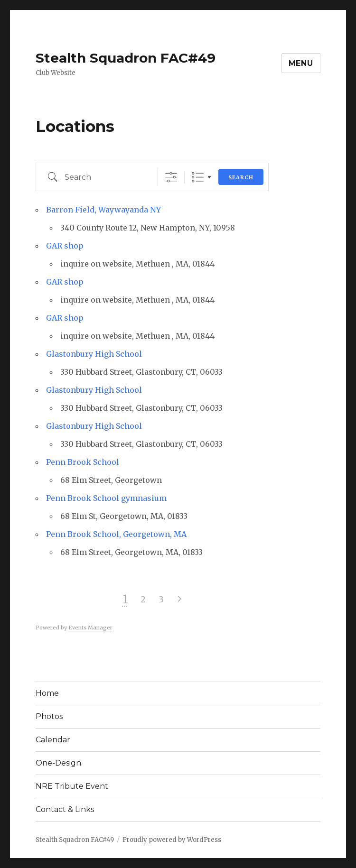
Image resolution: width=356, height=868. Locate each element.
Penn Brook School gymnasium (106, 498)
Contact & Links (65, 809)
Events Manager (90, 628)
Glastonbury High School (94, 354)
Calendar (53, 740)
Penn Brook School (83, 462)
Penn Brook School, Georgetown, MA (116, 534)
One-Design (58, 763)
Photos (49, 716)
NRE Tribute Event (72, 786)
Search (241, 177)
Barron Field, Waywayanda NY (103, 210)
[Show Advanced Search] (171, 177)
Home (47, 693)
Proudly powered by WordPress (172, 840)
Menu (301, 63)
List (198, 177)
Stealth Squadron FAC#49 (126, 58)
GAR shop (65, 246)
